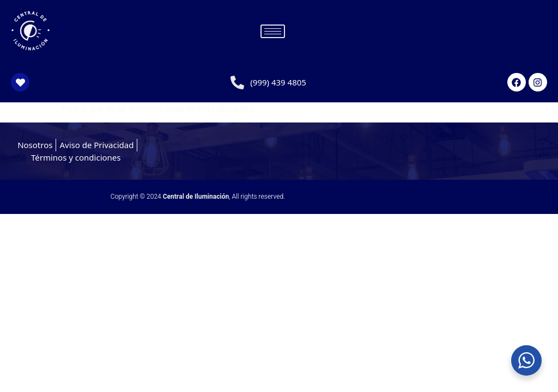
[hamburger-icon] (273, 31)
